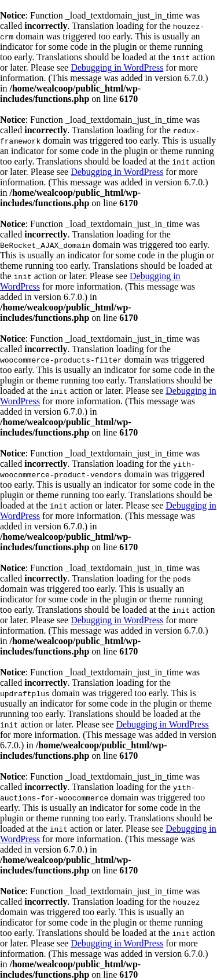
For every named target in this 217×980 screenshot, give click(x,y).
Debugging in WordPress (117, 67)
